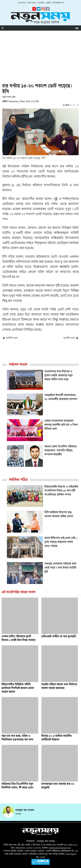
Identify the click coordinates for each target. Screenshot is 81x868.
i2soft (42, 857)
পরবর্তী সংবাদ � (71, 338)
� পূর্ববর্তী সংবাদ (10, 338)
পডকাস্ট (41, 3)
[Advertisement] (40, 54)
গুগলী (48, 3)
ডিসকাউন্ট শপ (58, 3)
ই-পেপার (21, 3)
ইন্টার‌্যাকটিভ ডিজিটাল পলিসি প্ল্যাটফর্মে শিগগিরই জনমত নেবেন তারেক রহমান (18, 688)
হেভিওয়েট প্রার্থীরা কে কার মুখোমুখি (59, 637)
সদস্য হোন (31, 3)
